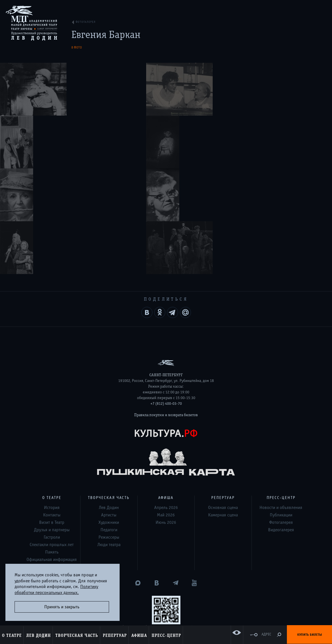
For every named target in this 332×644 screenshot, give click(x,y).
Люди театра (109, 439)
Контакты (52, 409)
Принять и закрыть (62, 607)
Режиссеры (109, 432)
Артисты (109, 409)
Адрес (266, 634)
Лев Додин (109, 402)
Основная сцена (223, 402)
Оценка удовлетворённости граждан (166, 582)
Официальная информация (52, 454)
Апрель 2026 (166, 402)
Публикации (281, 409)
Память (52, 446)
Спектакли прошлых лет (52, 439)
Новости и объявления (281, 402)
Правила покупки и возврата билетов (166, 309)
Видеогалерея (281, 424)
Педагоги (109, 424)
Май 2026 (166, 409)
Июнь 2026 (166, 417)
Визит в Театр (52, 417)
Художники (109, 417)
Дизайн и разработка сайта (155, 605)
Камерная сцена (223, 409)
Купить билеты (310, 635)
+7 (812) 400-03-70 (166, 298)
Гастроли (52, 432)
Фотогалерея (281, 417)
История (52, 402)
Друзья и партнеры (52, 424)
